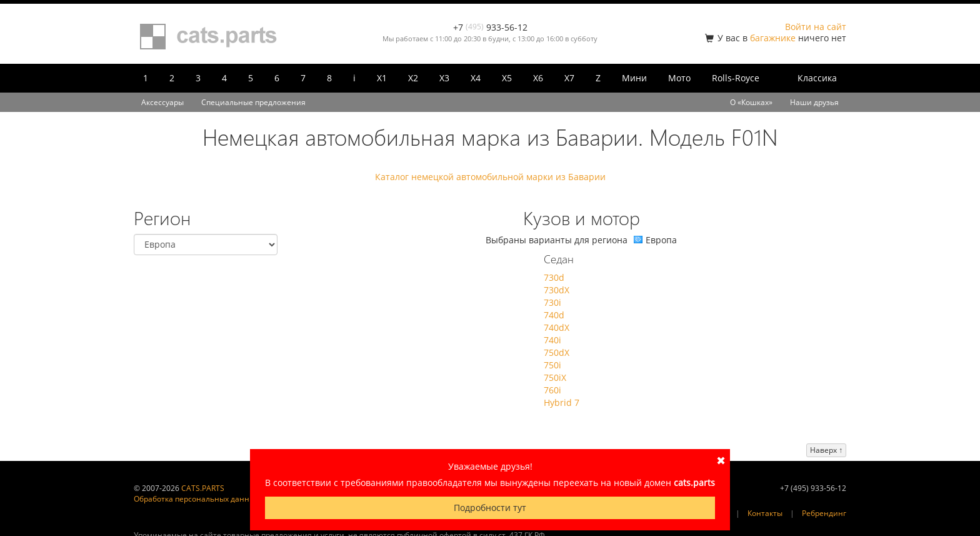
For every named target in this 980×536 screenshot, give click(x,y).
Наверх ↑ (826, 450)
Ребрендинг (824, 513)
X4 (476, 78)
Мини (634, 78)
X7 (569, 78)
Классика (817, 78)
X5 (507, 78)
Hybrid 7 (562, 402)
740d (554, 315)
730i (552, 302)
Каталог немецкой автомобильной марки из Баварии (490, 177)
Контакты (765, 513)
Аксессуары (162, 102)
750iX (555, 377)
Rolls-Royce (736, 78)
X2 (413, 78)
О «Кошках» (751, 102)
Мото (679, 78)
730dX (557, 290)
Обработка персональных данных (196, 499)
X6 (538, 78)
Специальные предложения (253, 102)
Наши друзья (814, 102)
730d (554, 277)
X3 (444, 78)
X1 (382, 78)
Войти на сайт (816, 27)
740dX (557, 327)
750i (552, 365)
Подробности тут (490, 508)
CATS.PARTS (203, 488)
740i (552, 340)
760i (552, 390)
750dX (557, 352)
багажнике (773, 38)
